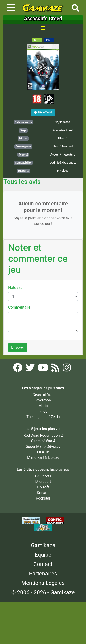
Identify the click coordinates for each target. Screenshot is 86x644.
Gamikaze (43, 545)
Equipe (43, 555)
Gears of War (43, 395)
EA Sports (43, 476)
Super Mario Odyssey (43, 446)
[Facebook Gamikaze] (18, 369)
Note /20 (15, 287)
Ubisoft (63, 139)
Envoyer (18, 347)
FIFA (43, 411)
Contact (43, 564)
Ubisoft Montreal (63, 147)
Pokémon (43, 400)
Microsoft (43, 482)
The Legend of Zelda (43, 417)
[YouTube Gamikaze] (43, 369)
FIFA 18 (43, 452)
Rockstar (43, 498)
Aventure (70, 155)
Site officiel (43, 113)
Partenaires (43, 574)
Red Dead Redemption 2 (43, 435)
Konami (43, 493)
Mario (43, 406)
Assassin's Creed (63, 130)
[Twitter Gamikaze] (31, 369)
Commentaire (19, 307)
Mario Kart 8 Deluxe (43, 458)
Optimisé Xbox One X (63, 163)
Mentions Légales (43, 583)
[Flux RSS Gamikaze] (56, 369)
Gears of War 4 (43, 441)
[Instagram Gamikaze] (67, 369)
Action (54, 155)
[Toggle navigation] (11, 8)
